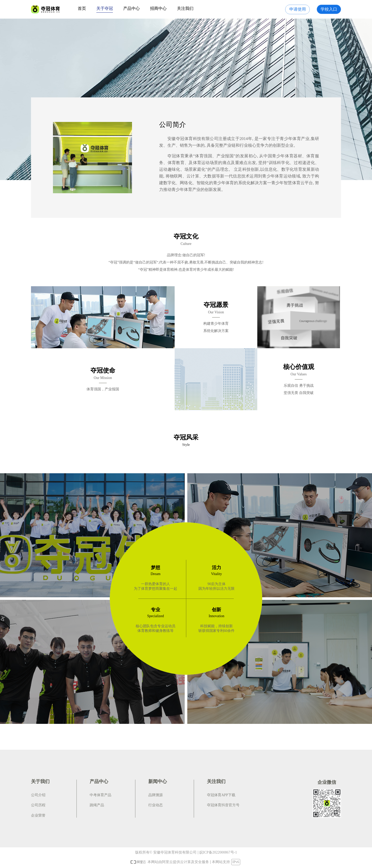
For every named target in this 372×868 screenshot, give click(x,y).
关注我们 (185, 8)
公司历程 (38, 805)
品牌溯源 (156, 795)
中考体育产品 (100, 795)
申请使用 (298, 9)
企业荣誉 (38, 815)
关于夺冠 (105, 8)
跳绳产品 (97, 805)
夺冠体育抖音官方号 (223, 805)
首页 (82, 8)
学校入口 (329, 9)
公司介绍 (38, 795)
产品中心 (131, 8)
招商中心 (158, 8)
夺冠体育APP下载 (221, 795)
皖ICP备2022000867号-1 (218, 852)
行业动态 (156, 805)
